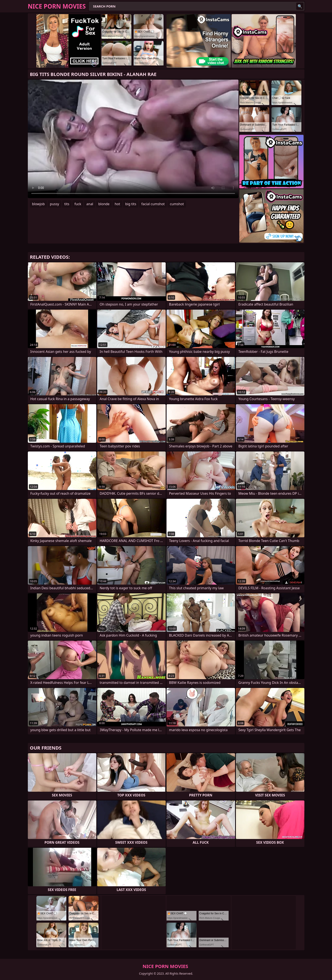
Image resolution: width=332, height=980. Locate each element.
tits (67, 204)
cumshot (177, 204)
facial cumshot (153, 204)
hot (117, 204)
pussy (54, 204)
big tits (131, 204)
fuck (78, 204)
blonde (104, 204)
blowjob (39, 204)
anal (90, 204)
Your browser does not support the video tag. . (133, 139)
